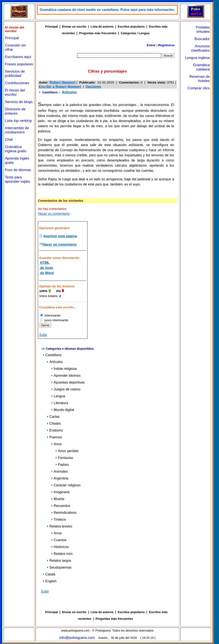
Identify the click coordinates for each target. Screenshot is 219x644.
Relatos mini (62, 554)
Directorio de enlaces (15, 111)
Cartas (53, 417)
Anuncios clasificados (200, 48)
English (50, 581)
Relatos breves (60, 526)
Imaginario (60, 492)
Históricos (60, 547)
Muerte (58, 499)
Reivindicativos (64, 513)
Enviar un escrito (74, 27)
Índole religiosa (64, 369)
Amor (56, 444)
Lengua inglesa (198, 58)
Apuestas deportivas (68, 382)
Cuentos (59, 540)
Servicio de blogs (19, 102)
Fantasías (64, 458)
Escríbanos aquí (18, 57)
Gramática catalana (201, 67)
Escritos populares (131, 27)
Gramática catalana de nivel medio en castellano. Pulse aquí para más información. (107, 10)
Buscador (202, 39)
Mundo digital (63, 410)
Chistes (54, 424)
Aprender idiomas (66, 376)
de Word (46, 273)
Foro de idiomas (18, 170)
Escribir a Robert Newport (60, 87)
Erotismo (55, 430)
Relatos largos (59, 561)
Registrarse (166, 45)
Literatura (60, 403)
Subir (43, 335)
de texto (46, 268)
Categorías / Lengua (135, 33)
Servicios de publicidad (15, 74)
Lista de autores (102, 27)
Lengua (58, 396)
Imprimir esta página (60, 236)
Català (49, 574)
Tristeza (58, 519)
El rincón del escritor (15, 92)
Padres (62, 465)
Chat (9, 140)
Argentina (60, 478)
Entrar (151, 45)
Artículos (69, 92)
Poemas (54, 437)
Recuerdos (61, 506)
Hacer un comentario (54, 214)
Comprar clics (199, 88)
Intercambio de (17, 130)
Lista (18, 121)
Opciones (93, 87)
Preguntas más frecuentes (98, 33)
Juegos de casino (66, 389)
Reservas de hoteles (200, 79)
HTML (44, 263)
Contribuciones (17, 83)
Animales (59, 471)
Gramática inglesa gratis (16, 149)
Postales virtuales (203, 29)
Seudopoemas (59, 567)
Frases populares (19, 64)
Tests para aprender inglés (17, 179)
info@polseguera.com (77, 638)
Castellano (50, 92)
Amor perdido (67, 451)
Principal (12, 38)
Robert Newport (63, 82)
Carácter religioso (66, 485)
